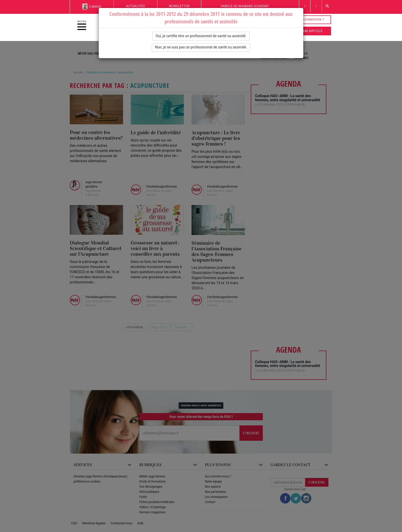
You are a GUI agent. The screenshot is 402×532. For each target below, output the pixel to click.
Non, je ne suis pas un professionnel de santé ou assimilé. (201, 47)
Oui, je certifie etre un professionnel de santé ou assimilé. (201, 36)
